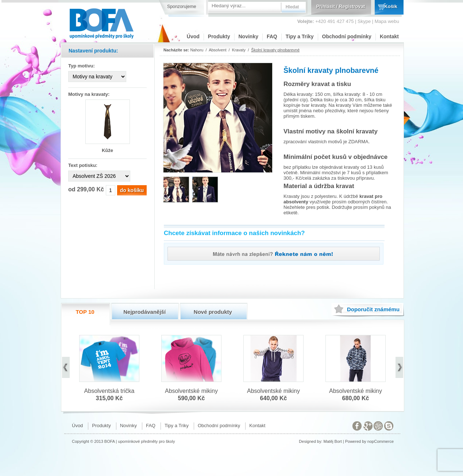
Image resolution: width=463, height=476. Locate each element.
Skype (364, 21)
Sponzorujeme (182, 7)
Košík (391, 6)
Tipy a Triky (300, 36)
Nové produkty (213, 312)
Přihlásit (326, 6)
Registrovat (352, 6)
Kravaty (239, 50)
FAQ (272, 36)
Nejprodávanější (144, 312)
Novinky (248, 36)
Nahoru (197, 50)
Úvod (193, 36)
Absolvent (217, 50)
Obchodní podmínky (347, 36)
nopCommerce (381, 441)
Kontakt (389, 36)
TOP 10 (85, 312)
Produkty (219, 36)
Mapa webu (387, 21)
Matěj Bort (333, 441)
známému (373, 309)
